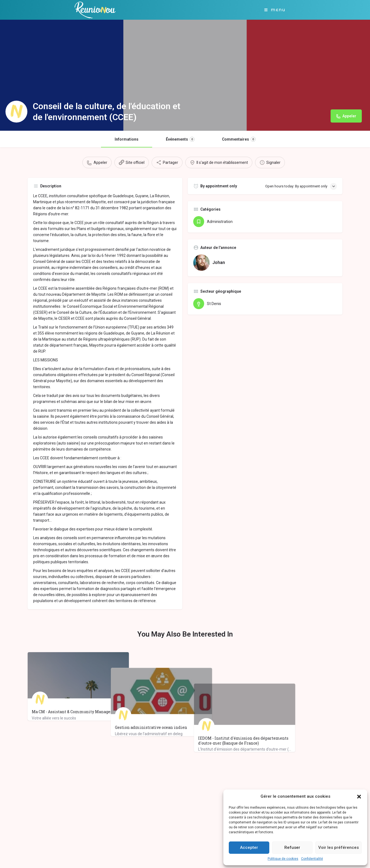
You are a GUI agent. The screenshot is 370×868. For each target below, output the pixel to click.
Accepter (249, 847)
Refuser (292, 847)
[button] (359, 797)
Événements (180, 139)
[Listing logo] (16, 112)
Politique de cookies (283, 859)
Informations (127, 139)
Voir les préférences (339, 847)
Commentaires (239, 139)
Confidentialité (312, 859)
